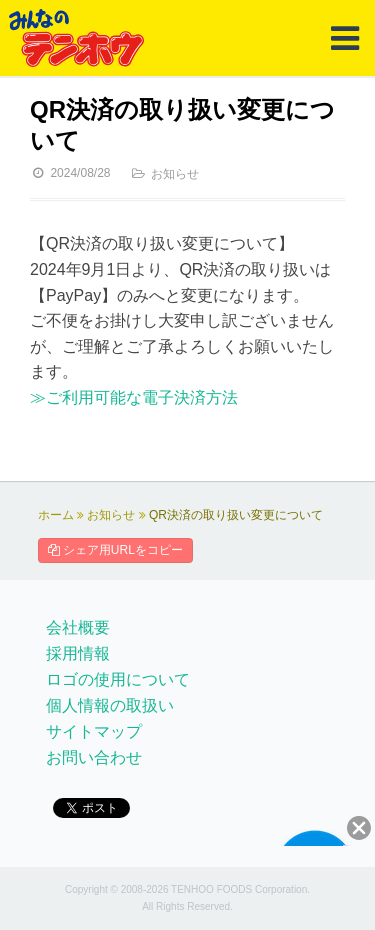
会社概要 (78, 627)
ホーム (56, 515)
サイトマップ (94, 731)
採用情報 (78, 653)
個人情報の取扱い (110, 705)
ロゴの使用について (118, 679)
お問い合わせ (94, 757)
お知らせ (175, 174)
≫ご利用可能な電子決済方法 (134, 397)
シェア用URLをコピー (115, 550)
